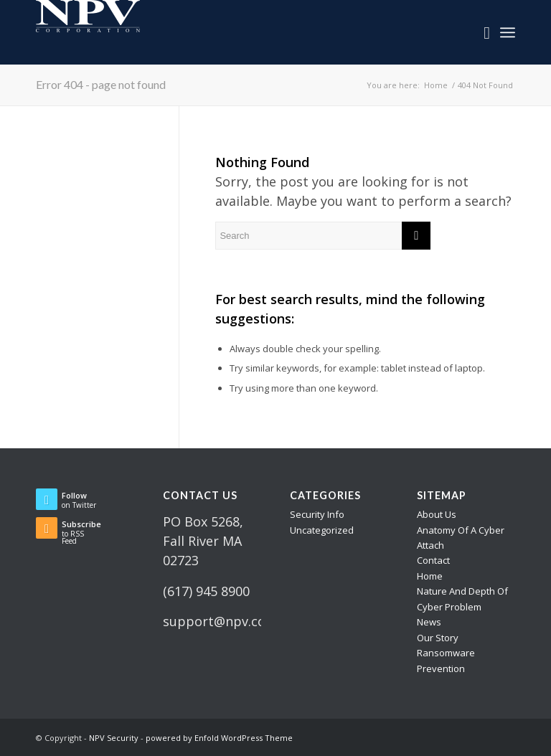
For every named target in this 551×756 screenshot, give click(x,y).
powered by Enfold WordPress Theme (219, 738)
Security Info (317, 514)
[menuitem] (480, 32)
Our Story (438, 638)
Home (430, 576)
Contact (433, 560)
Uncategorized (322, 530)
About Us (437, 514)
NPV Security (114, 738)
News (429, 622)
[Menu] (508, 32)
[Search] (480, 32)
